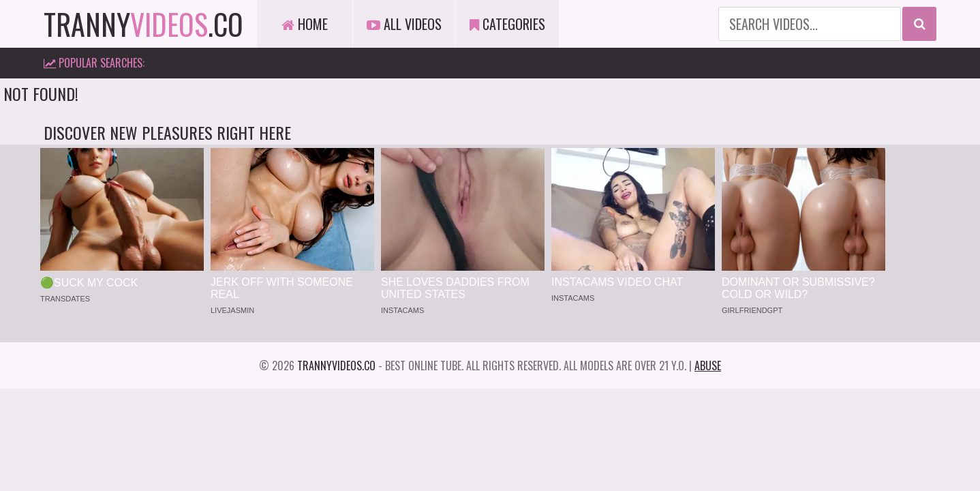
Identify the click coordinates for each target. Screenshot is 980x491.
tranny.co (143, 24)
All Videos (404, 24)
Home (305, 24)
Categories (507, 24)
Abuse (708, 366)
